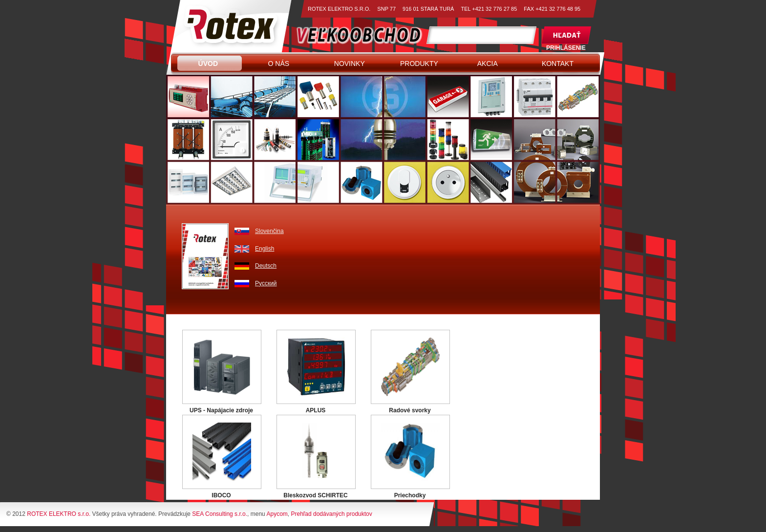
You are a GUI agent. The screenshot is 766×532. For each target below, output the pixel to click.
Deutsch (266, 266)
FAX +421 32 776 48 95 (552, 9)
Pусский (266, 283)
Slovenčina (269, 231)
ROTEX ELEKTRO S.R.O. (339, 9)
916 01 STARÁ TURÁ (428, 9)
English (265, 249)
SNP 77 (386, 9)
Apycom (277, 514)
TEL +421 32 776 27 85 (489, 9)
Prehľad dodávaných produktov (331, 514)
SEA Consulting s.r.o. (220, 514)
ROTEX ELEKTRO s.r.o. (59, 514)
